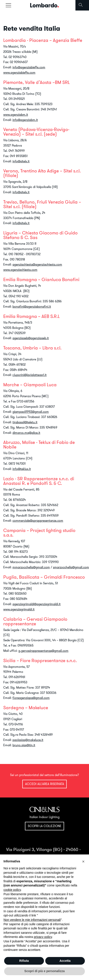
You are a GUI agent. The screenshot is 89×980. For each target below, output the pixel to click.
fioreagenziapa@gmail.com (31, 698)
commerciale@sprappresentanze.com (38, 521)
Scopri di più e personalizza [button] (44, 971)
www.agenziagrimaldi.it (19, 609)
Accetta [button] (65, 961)
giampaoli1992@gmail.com (31, 412)
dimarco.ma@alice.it (26, 433)
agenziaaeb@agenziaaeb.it (31, 338)
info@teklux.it (22, 469)
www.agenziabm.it (16, 115)
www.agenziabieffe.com (19, 73)
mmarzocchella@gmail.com (31, 567)
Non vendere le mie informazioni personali (32, 920)
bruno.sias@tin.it (24, 745)
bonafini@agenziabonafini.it (32, 307)
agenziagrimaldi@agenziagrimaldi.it (37, 604)
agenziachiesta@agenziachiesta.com (37, 264)
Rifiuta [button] (24, 961)
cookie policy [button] (12, 890)
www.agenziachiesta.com (20, 270)
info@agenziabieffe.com (29, 67)
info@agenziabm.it (25, 120)
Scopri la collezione (45, 826)
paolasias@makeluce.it (28, 740)
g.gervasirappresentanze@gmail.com (43, 651)
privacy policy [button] (43, 937)
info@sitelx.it (21, 161)
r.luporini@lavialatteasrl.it (30, 375)
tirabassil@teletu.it (25, 422)
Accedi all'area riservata (45, 784)
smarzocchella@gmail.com (71, 567)
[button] (83, 861)
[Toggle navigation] (8, 5)
